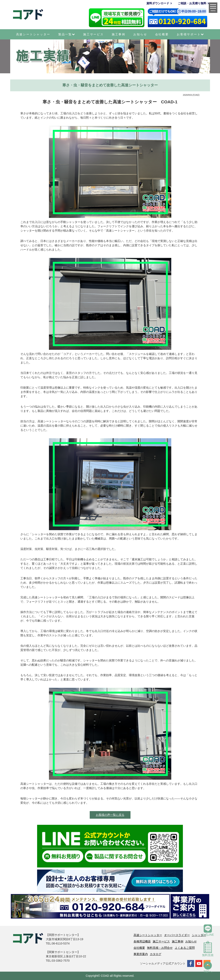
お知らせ (140, 34)
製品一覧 (67, 34)
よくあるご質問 (185, 948)
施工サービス (93, 34)
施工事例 (119, 34)
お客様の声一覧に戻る (110, 815)
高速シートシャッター (33, 34)
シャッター (199, 935)
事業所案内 (141, 954)
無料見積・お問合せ (160, 948)
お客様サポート (190, 34)
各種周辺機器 (142, 941)
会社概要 (162, 34)
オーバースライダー (177, 935)
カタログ (156, 954)
